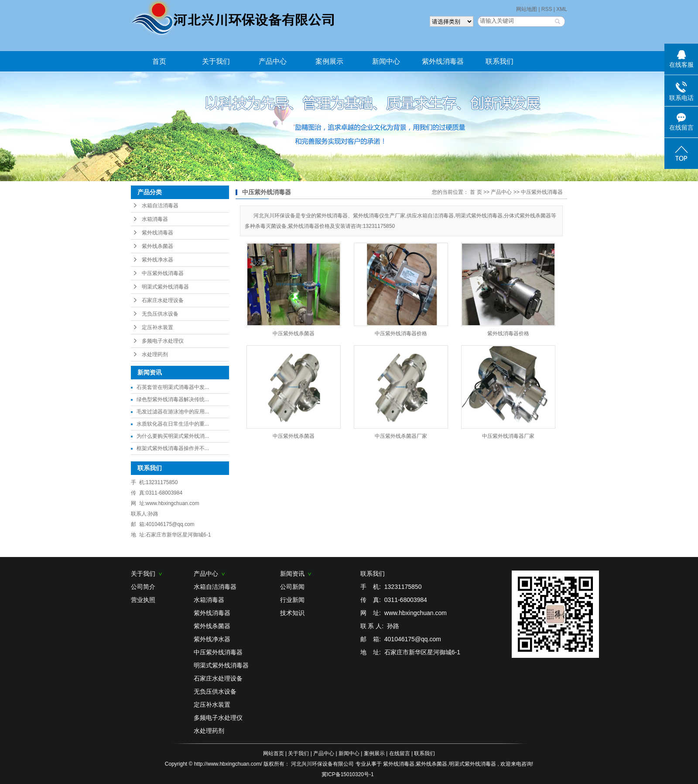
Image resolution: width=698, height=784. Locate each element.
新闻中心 (386, 61)
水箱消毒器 (155, 219)
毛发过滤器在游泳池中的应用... (173, 412)
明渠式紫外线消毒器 (165, 287)
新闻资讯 (296, 574)
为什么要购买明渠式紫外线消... (173, 436)
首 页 (476, 192)
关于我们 (216, 61)
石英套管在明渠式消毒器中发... (173, 387)
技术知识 (292, 613)
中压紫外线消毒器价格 (401, 334)
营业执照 (143, 600)
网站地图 (527, 9)
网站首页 (274, 753)
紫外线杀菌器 (157, 246)
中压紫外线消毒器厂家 (508, 436)
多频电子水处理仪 (163, 341)
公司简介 (143, 587)
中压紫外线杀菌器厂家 (401, 436)
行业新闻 (292, 600)
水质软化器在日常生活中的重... (173, 424)
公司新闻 (292, 587)
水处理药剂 (155, 354)
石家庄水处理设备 (163, 300)
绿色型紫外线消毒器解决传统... (173, 399)
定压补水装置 (157, 327)
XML (562, 9)
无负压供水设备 (160, 314)
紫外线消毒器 (443, 61)
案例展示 (329, 61)
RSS (547, 9)
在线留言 (400, 753)
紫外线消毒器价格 (508, 334)
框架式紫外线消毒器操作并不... (173, 448)
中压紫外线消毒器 (163, 273)
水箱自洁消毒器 (160, 206)
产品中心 (273, 61)
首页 (159, 61)
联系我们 (500, 61)
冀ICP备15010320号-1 (348, 774)
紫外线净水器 (157, 260)
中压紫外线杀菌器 (294, 334)
